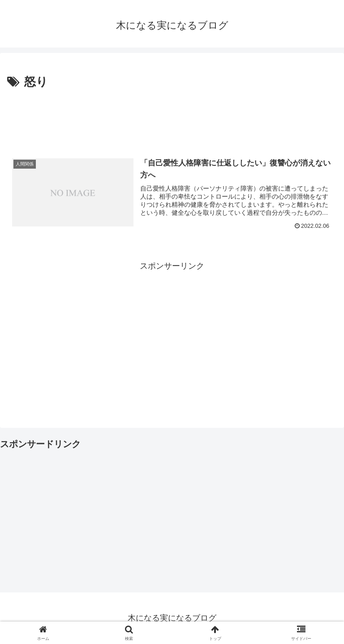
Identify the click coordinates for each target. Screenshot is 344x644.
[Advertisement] (172, 117)
